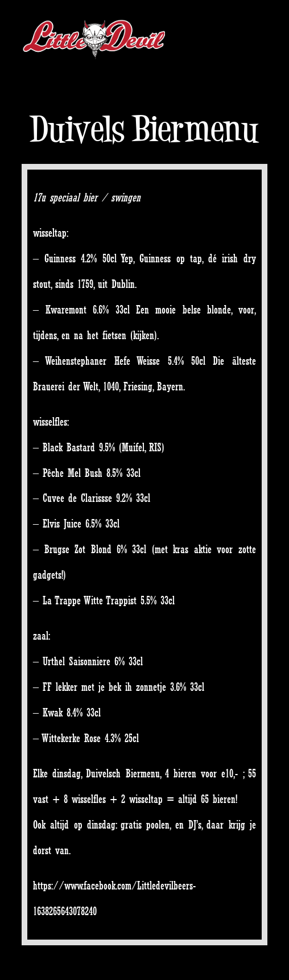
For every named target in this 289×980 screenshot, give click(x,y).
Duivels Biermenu (144, 129)
